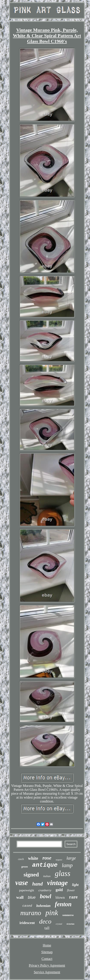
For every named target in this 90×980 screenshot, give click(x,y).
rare (73, 897)
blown (60, 898)
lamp (67, 865)
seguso (59, 860)
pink (52, 913)
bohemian (43, 906)
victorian (70, 924)
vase (22, 883)
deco (45, 921)
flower (71, 890)
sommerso (68, 915)
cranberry (45, 890)
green (25, 867)
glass (63, 874)
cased (27, 906)
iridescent (27, 923)
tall (47, 928)
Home (47, 945)
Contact (47, 959)
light (75, 885)
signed (31, 875)
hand (37, 884)
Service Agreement (47, 972)
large (71, 858)
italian (47, 876)
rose (47, 858)
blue (32, 897)
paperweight (27, 890)
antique (45, 865)
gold (59, 890)
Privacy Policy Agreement (47, 965)
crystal (59, 924)
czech (21, 859)
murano (31, 913)
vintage (57, 883)
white (33, 858)
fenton (63, 904)
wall (20, 897)
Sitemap (47, 952)
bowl (46, 896)
